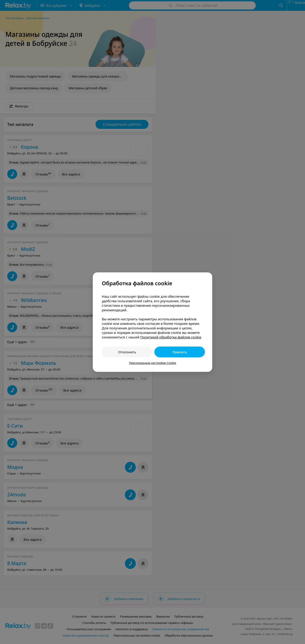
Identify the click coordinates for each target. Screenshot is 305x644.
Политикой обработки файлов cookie (171, 337)
